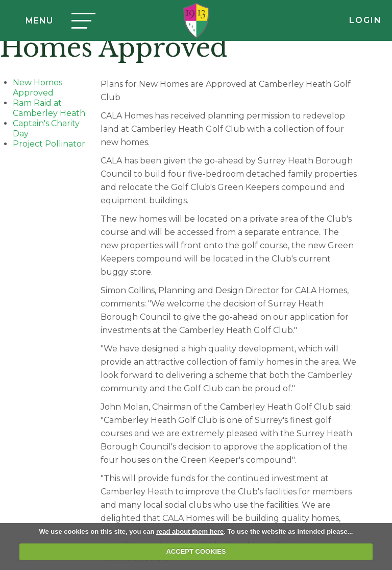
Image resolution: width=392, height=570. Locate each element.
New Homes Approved (38, 88)
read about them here (190, 531)
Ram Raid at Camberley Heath (49, 108)
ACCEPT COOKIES (196, 551)
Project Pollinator (49, 144)
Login (365, 20)
